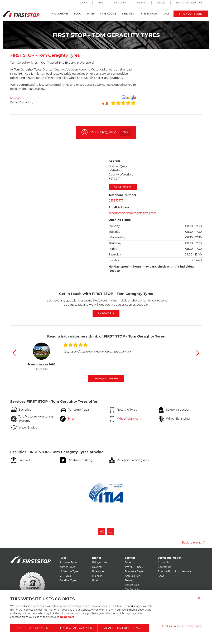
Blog (78, 14)
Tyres (91, 14)
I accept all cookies (32, 628)
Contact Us (120, 3)
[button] (14, 353)
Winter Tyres (67, 567)
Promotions (60, 14)
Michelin (97, 576)
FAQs (166, 14)
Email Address (119, 207)
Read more (67, 617)
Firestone (98, 571)
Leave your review (106, 378)
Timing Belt (132, 585)
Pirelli (96, 580)
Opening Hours (120, 220)
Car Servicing (133, 589)
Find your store (191, 14)
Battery (130, 580)
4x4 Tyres (65, 576)
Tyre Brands (148, 14)
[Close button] (200, 600)
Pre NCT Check (134, 567)
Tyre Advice (108, 14)
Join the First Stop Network (190, 3)
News (101, 3)
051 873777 (116, 201)
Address (115, 161)
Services (128, 14)
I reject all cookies (76, 628)
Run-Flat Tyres (68, 580)
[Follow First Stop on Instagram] (110, 532)
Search (83, 3)
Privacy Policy (193, 626)
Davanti (97, 567)
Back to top (193, 543)
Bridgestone (100, 562)
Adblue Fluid (133, 576)
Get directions (123, 187)
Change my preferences (124, 628)
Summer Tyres (68, 562)
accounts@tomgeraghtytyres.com (133, 213)
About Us (141, 3)
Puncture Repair (135, 571)
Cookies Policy (171, 626)
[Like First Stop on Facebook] (102, 532)
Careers (161, 3)
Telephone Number (122, 195)
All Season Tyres (69, 571)
